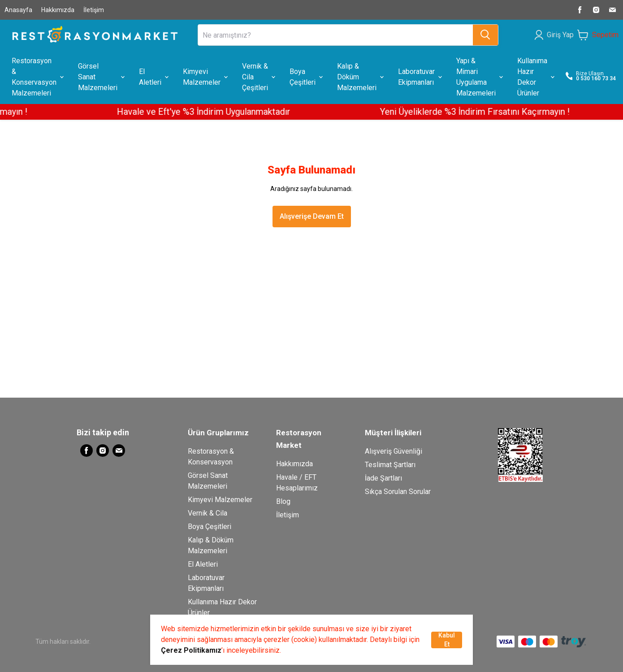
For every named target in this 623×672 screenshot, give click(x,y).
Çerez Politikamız (191, 650)
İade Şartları (383, 478)
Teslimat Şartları (390, 465)
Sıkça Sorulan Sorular (398, 492)
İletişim (94, 10)
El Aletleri (203, 564)
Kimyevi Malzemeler (220, 500)
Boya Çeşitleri (210, 527)
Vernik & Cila (208, 513)
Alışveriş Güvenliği (394, 451)
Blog (283, 501)
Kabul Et (447, 640)
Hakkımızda (58, 10)
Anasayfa (18, 10)
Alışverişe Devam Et (312, 216)
